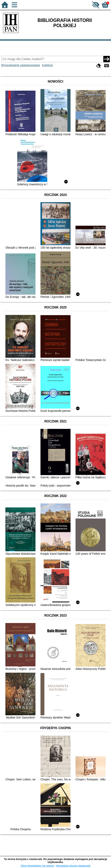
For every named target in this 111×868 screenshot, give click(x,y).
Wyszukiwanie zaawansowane (21, 65)
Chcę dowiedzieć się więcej (37, 866)
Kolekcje (47, 65)
